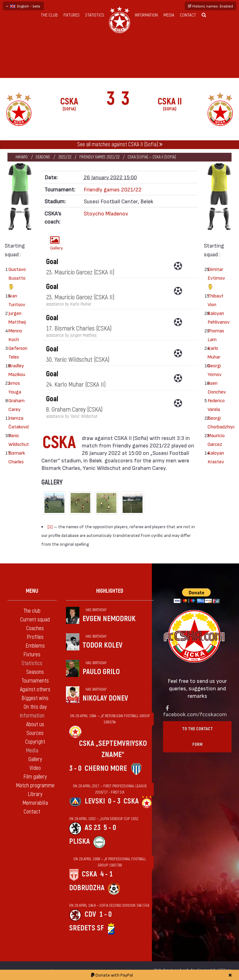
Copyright (35, 742)
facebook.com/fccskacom (195, 714)
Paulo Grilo (101, 672)
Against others (35, 690)
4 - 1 (106, 874)
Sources (35, 733)
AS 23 (93, 828)
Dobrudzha (87, 888)
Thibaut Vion (215, 300)
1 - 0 (105, 914)
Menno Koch (15, 335)
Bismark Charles (16, 457)
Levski (95, 801)
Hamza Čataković (16, 422)
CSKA (131, 801)
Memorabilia (35, 803)
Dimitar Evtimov (215, 279)
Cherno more (106, 768)
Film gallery (35, 777)
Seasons (43, 157)
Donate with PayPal (112, 975)
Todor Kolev (103, 645)
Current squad (35, 620)
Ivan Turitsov (16, 300)
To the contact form (197, 737)
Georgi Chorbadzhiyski (215, 422)
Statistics (95, 15)
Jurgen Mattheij (16, 317)
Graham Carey (16, 405)
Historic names (211, 6)
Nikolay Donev (105, 698)
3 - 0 (75, 768)
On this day (35, 707)
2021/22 (65, 157)
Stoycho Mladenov (106, 213)
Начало (22, 157)
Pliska (80, 841)
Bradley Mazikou (16, 370)
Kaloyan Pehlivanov (215, 317)
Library (35, 794)
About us (35, 724)
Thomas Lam (215, 335)
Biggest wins (35, 698)
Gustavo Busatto (16, 279)
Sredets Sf (87, 928)
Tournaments (35, 681)
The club (49, 15)
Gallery (56, 243)
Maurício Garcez (215, 439)
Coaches (35, 628)
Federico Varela (215, 405)
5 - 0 (110, 828)
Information (146, 15)
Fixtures (72, 15)
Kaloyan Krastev (215, 457)
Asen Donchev (215, 387)
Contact (188, 15)
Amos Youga (15, 387)
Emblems (35, 646)
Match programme (35, 786)
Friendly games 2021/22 (99, 157)
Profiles (35, 637)
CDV (90, 914)
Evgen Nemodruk (109, 619)
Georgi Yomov (215, 370)
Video (35, 768)
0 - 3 (114, 801)
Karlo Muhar (214, 352)
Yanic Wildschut (16, 439)
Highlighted (110, 591)
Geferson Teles (16, 352)
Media (169, 15)
